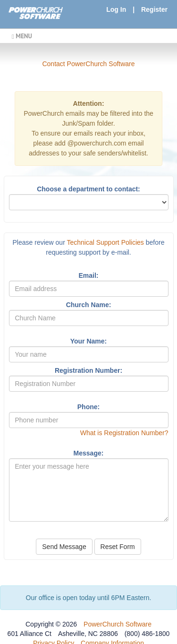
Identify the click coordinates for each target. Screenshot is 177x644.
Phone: (88, 407)
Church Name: (89, 305)
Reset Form (118, 547)
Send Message (64, 547)
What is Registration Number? (124, 433)
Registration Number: (88, 370)
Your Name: (89, 341)
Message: (89, 453)
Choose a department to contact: (88, 189)
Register (154, 9)
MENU (22, 36)
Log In (116, 9)
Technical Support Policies (105, 242)
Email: (88, 275)
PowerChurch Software (118, 624)
